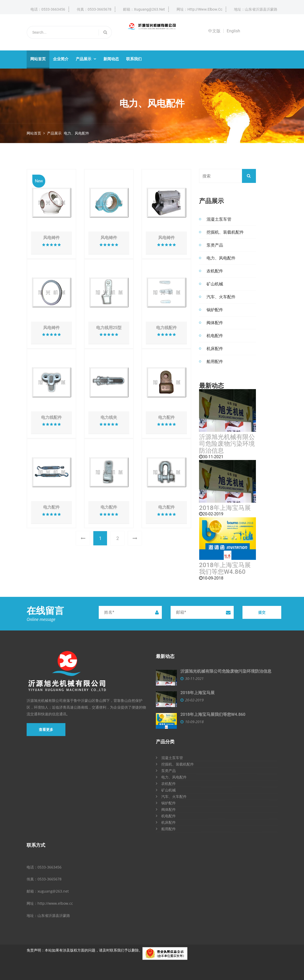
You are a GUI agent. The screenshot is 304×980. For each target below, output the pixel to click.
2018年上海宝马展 (225, 508)
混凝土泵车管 (219, 219)
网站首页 (38, 59)
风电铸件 (51, 238)
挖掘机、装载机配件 (225, 232)
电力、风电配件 (77, 133)
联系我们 (134, 59)
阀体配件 (215, 323)
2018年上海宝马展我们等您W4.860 (225, 569)
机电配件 (215, 336)
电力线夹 (109, 418)
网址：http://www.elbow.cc (199, 9)
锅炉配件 (215, 310)
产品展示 (86, 59)
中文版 (214, 31)
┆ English (231, 31)
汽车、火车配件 (221, 297)
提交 (262, 612)
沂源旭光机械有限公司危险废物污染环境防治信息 (227, 444)
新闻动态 (111, 59)
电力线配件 (166, 328)
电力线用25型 (109, 328)
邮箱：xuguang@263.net (144, 9)
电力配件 (166, 418)
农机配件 (215, 271)
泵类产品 (215, 245)
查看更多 (46, 730)
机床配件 (215, 348)
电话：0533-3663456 (48, 9)
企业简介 (61, 59)
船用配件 (215, 361)
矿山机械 (215, 284)
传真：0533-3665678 (94, 9)
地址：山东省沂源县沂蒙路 (256, 9)
